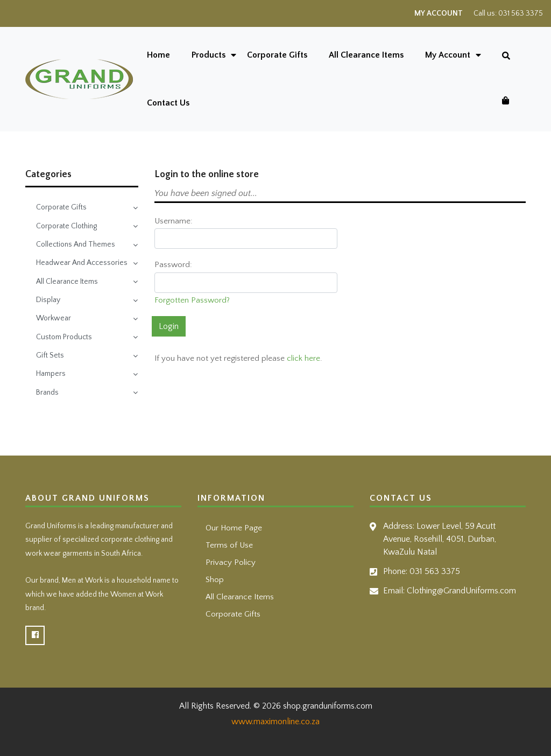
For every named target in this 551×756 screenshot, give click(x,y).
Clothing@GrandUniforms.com (461, 591)
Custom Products (64, 337)
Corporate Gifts (277, 55)
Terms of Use (229, 545)
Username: (174, 221)
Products (209, 55)
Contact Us (168, 103)
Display (48, 300)
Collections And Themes (76, 244)
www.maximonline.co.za (275, 722)
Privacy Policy (231, 562)
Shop (215, 580)
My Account (439, 13)
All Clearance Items (366, 55)
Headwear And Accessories (82, 263)
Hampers (51, 374)
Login (169, 326)
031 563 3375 (521, 13)
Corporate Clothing (66, 226)
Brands (47, 393)
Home (158, 55)
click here (303, 358)
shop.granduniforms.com (328, 706)
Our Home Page (234, 528)
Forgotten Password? (192, 300)
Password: (173, 265)
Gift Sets (50, 355)
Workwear (54, 318)
